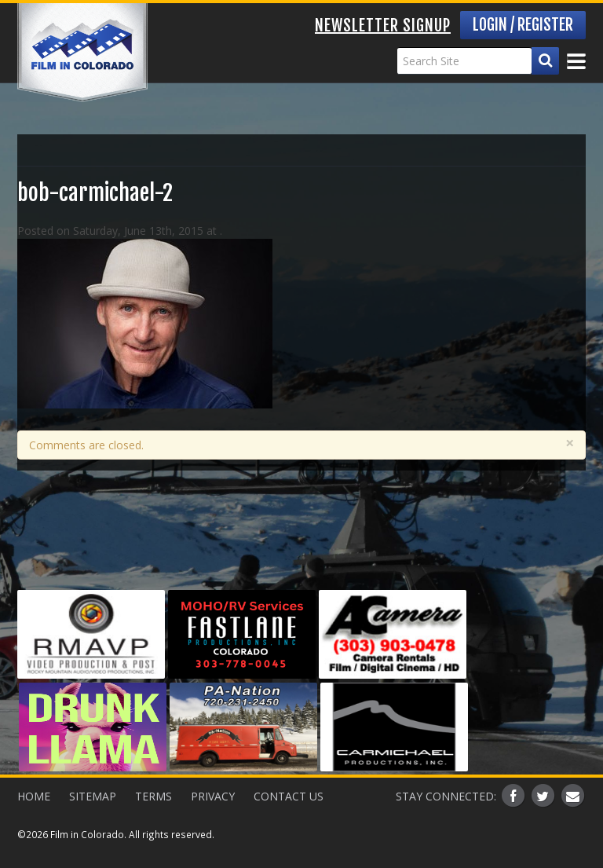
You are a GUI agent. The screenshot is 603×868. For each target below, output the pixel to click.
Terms (153, 796)
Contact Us (289, 796)
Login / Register (523, 25)
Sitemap (93, 796)
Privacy (213, 796)
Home (34, 796)
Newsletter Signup (383, 26)
